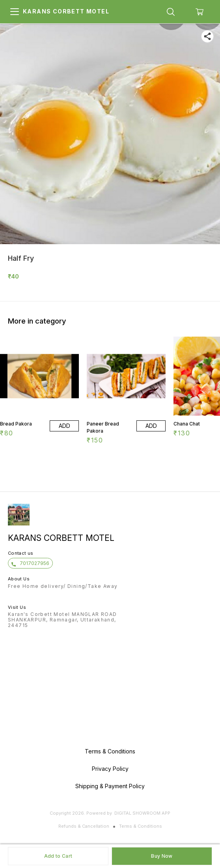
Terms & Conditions (141, 826)
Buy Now (162, 856)
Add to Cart (58, 856)
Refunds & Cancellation (84, 826)
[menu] (15, 12)
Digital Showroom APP (142, 813)
